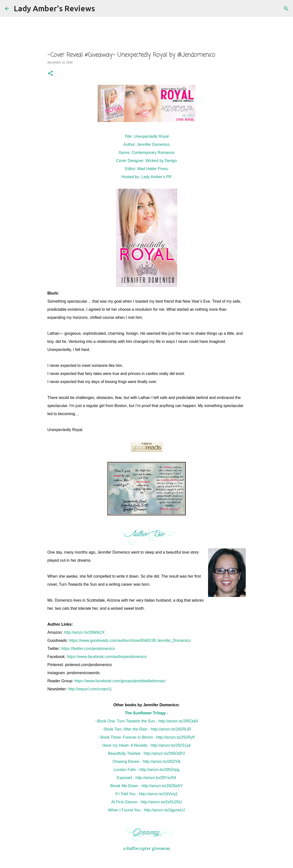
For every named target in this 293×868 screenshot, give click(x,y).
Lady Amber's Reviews (54, 8)
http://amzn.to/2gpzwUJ (164, 810)
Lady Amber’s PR (156, 177)
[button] (50, 74)
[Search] (102, 9)
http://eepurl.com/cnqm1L (90, 689)
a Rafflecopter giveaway (147, 848)
